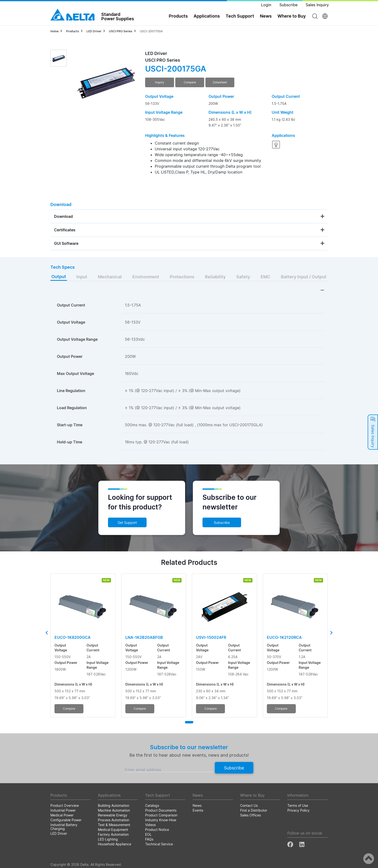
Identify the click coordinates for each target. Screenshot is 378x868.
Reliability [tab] (215, 277)
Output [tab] (59, 277)
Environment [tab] (146, 277)
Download (63, 216)
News (266, 16)
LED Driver (94, 31)
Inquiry (160, 82)
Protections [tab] (182, 277)
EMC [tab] (265, 277)
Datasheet (220, 82)
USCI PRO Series (121, 31)
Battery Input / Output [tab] (304, 277)
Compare (190, 82)
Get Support (127, 523)
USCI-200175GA (151, 31)
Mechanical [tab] (110, 277)
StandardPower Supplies (118, 16)
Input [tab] (82, 277)
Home (54, 31)
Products (178, 16)
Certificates (65, 230)
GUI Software (66, 243)
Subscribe (222, 523)
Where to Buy (292, 16)
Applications (207, 16)
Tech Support (240, 16)
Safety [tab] (243, 277)
